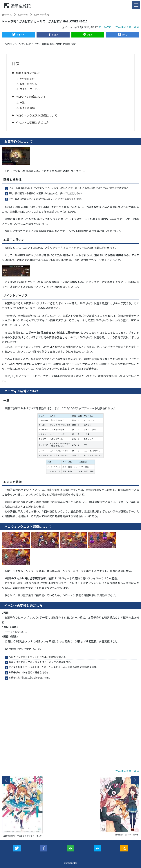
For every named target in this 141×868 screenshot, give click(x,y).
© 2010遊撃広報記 (71, 863)
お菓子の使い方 (28, 84)
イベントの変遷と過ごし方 (32, 122)
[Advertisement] (70, 726)
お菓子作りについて (28, 73)
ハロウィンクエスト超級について (36, 115)
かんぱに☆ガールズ (127, 27)
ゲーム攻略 (105, 27)
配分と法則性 (27, 79)
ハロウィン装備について (31, 97)
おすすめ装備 (27, 108)
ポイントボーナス (30, 89)
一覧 (22, 102)
